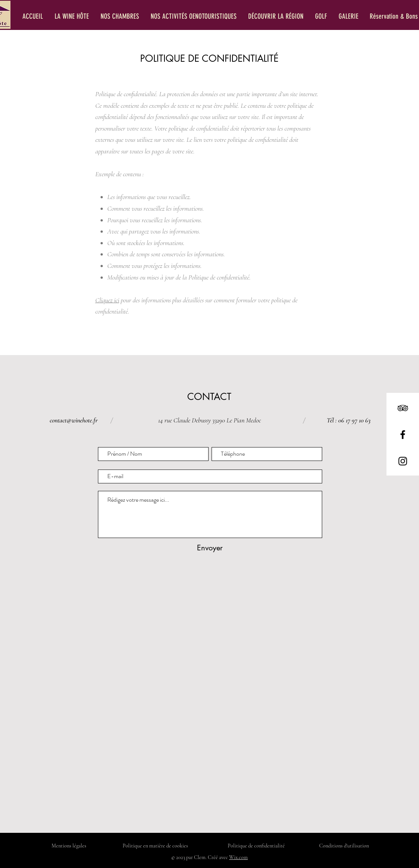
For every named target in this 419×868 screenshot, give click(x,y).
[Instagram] (403, 461)
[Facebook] (403, 435)
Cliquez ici (107, 300)
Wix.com (238, 857)
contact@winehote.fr (74, 420)
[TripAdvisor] (403, 408)
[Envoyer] (210, 548)
